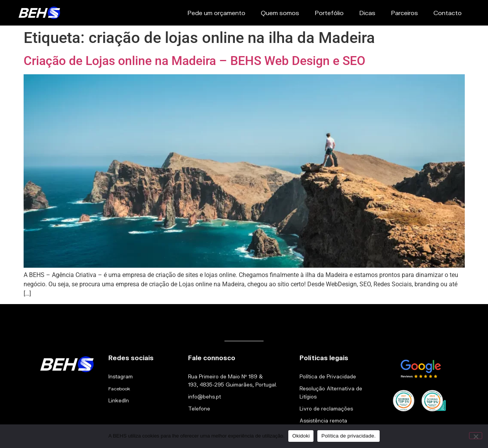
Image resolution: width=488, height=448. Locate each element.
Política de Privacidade (328, 376)
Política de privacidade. (348, 436)
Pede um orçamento (216, 13)
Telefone (199, 409)
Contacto (448, 13)
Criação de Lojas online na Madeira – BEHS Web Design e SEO (194, 61)
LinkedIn (119, 400)
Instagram (121, 376)
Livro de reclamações (326, 409)
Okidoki (301, 436)
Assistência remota (323, 421)
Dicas (367, 13)
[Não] (476, 436)
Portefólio (329, 13)
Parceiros (404, 13)
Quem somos (280, 13)
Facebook (119, 389)
